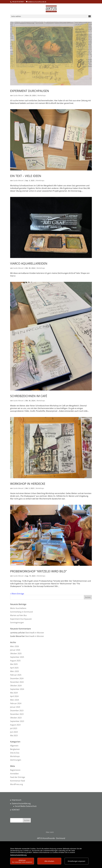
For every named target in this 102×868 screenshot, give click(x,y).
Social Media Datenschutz (26, 806)
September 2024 (17, 689)
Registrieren (15, 770)
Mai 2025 (14, 664)
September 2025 (17, 657)
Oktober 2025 (16, 653)
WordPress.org (17, 784)
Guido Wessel (18, 95)
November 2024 (17, 682)
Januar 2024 (15, 707)
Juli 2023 (14, 728)
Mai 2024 (14, 693)
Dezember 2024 (17, 678)
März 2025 (15, 671)
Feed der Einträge (18, 777)
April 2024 (14, 696)
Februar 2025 (16, 675)
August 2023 (15, 725)
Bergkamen (15, 749)
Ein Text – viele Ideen (26, 176)
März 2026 (15, 646)
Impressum (17, 800)
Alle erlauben (49, 861)
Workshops (42, 95)
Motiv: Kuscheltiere (18, 608)
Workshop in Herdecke (28, 484)
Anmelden (14, 774)
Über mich (50, 832)
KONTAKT (16, 810)
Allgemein (14, 746)
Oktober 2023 (16, 718)
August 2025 (15, 661)
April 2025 (14, 668)
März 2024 (15, 700)
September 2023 (17, 721)
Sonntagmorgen (17, 622)
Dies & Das (15, 753)
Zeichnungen (16, 760)
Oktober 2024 (16, 686)
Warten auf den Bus (18, 615)
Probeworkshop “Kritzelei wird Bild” (38, 571)
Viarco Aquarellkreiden (29, 263)
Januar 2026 (15, 650)
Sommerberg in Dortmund (21, 612)
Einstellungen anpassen (77, 861)
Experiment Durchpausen (30, 91)
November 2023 (17, 714)
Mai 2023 (14, 735)
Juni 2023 (14, 732)
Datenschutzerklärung (21, 803)
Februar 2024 (16, 703)
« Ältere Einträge (17, 594)
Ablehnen (22, 861)
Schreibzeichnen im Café (29, 396)
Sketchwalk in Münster (35, 633)
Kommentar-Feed (18, 781)
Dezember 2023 (17, 711)
